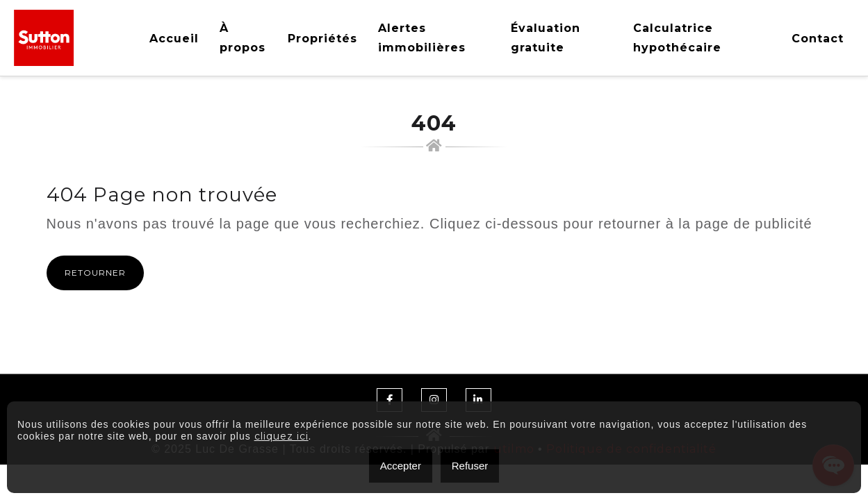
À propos (243, 38)
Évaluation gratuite (546, 38)
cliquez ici (281, 436)
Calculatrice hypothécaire (677, 38)
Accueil (174, 39)
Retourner (95, 273)
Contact (818, 39)
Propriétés (322, 39)
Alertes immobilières (422, 38)
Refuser (470, 466)
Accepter (401, 466)
